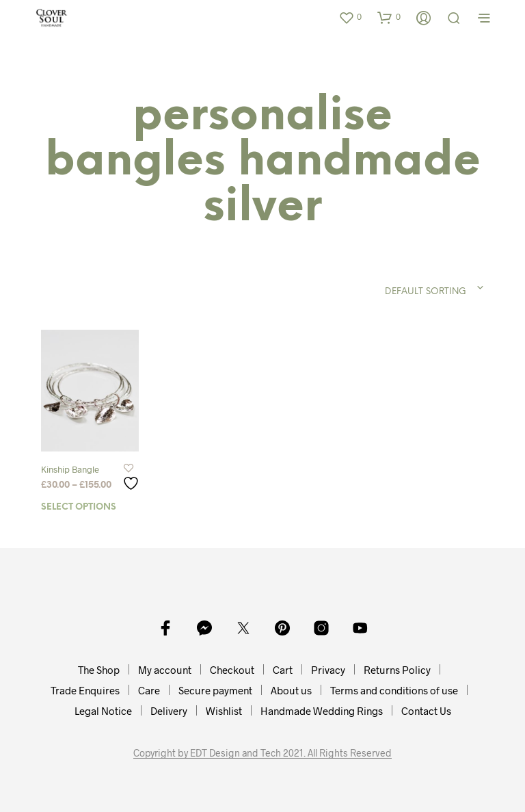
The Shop (99, 670)
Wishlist (224, 711)
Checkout (232, 670)
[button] (350, 17)
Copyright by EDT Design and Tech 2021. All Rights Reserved (262, 753)
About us (291, 690)
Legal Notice (103, 711)
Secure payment (215, 690)
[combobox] (401, 288)
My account (165, 670)
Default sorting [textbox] (426, 292)
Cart (283, 670)
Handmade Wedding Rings (322, 711)
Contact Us (426, 711)
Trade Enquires (85, 690)
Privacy (328, 670)
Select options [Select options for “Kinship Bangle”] (79, 507)
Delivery (169, 711)
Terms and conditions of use (394, 690)
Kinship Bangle (70, 469)
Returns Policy (397, 670)
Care (149, 690)
